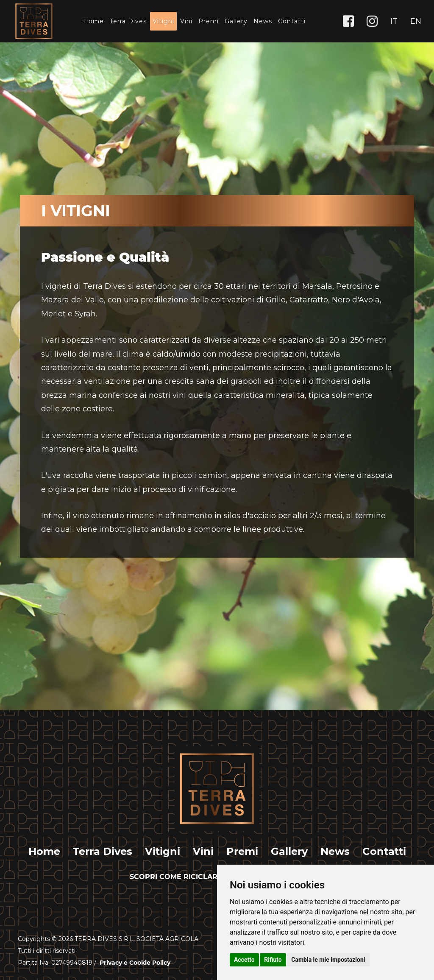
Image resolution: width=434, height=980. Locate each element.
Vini (186, 21)
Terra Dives (128, 21)
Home (93, 21)
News (263, 21)
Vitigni (163, 21)
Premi (209, 21)
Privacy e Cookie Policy (135, 963)
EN (416, 21)
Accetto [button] (244, 960)
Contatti (292, 21)
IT (394, 21)
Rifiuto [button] (273, 960)
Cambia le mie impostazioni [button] (328, 960)
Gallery (236, 21)
